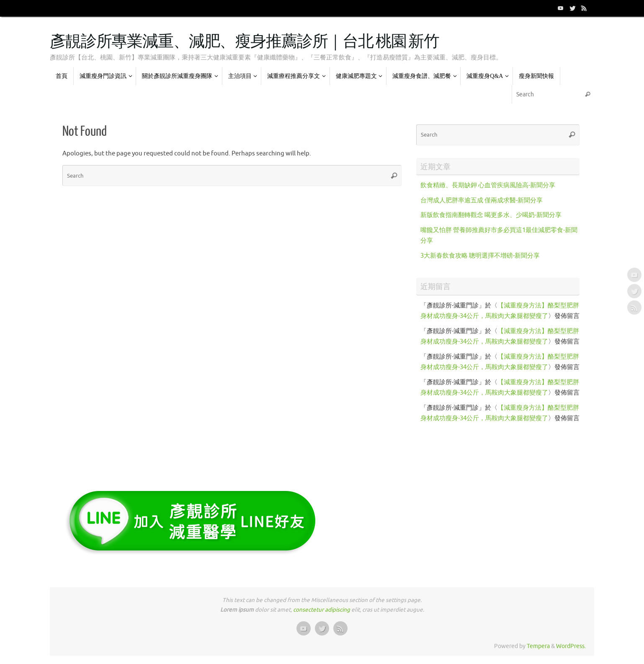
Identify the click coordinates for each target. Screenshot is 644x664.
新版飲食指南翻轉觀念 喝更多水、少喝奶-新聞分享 (491, 215)
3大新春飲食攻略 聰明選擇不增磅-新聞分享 (480, 256)
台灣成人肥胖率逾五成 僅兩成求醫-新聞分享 (482, 200)
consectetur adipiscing (322, 610)
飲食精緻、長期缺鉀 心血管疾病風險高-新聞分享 (488, 185)
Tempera (538, 646)
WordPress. (571, 646)
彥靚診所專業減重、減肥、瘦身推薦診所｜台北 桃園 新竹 (245, 42)
